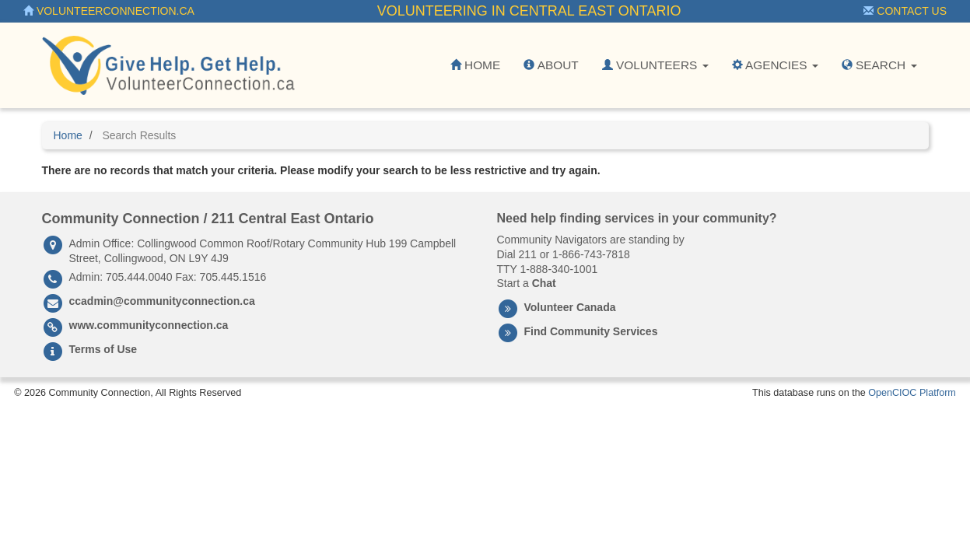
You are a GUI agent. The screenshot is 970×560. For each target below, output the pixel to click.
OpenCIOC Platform (912, 393)
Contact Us (905, 11)
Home (475, 65)
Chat (544, 283)
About (551, 65)
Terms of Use (103, 349)
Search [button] (879, 65)
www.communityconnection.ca (149, 325)
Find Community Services (591, 331)
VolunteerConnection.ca (109, 11)
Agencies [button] (775, 65)
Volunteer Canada (570, 307)
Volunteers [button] (655, 65)
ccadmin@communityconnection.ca (162, 301)
